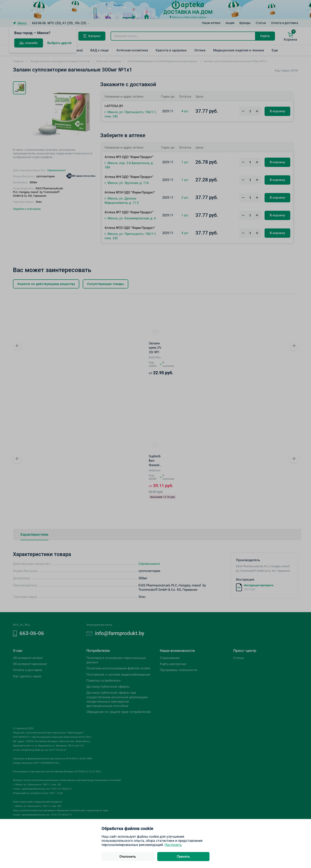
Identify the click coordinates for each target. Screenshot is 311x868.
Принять (183, 857)
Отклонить (128, 857)
